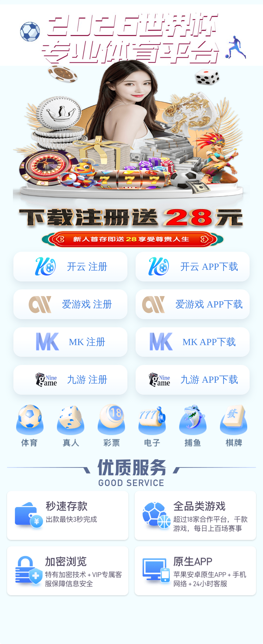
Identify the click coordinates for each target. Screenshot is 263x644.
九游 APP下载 (209, 380)
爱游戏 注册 (87, 304)
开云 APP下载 (209, 267)
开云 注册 (87, 267)
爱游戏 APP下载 (209, 304)
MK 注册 (87, 342)
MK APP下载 (209, 342)
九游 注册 (87, 380)
